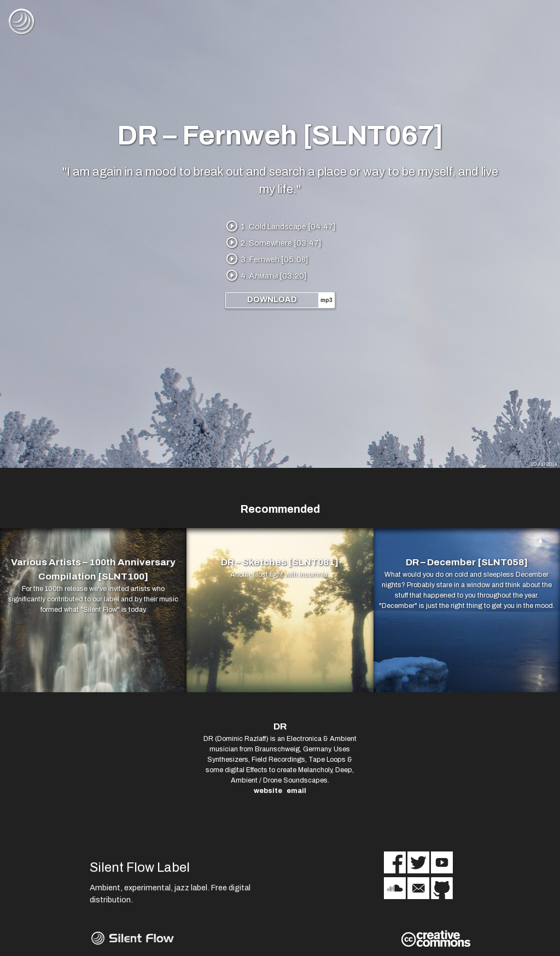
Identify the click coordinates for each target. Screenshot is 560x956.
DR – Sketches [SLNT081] (280, 562)
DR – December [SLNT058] (467, 562)
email (296, 791)
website (268, 791)
